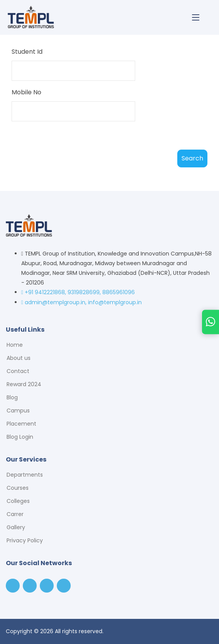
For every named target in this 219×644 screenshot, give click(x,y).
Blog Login (20, 437)
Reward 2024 (24, 384)
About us (19, 358)
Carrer (15, 514)
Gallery (16, 527)
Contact (18, 371)
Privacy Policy (25, 540)
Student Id (27, 52)
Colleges (18, 501)
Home (15, 345)
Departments (25, 475)
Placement (21, 424)
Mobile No (26, 92)
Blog (12, 397)
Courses (18, 488)
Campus (18, 411)
